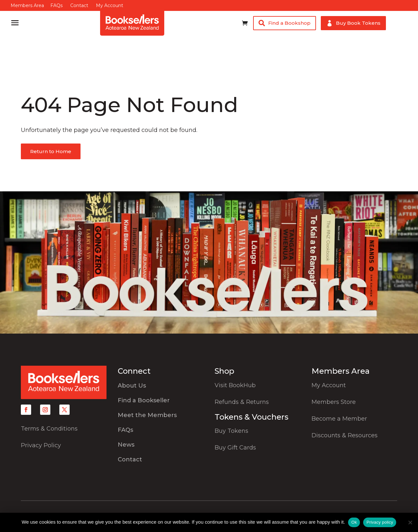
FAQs (56, 5)
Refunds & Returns (242, 402)
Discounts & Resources (345, 435)
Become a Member (339, 419)
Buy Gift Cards (235, 448)
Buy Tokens (231, 431)
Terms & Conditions (49, 429)
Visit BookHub (235, 385)
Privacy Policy (41, 445)
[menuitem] (161, 387)
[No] (410, 522)
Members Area (27, 5)
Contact (79, 5)
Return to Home (51, 151)
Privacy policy (380, 522)
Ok (354, 522)
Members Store (334, 402)
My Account (110, 5)
